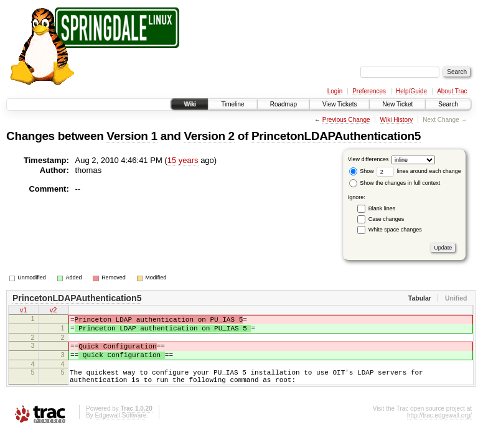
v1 (24, 311)
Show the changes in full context (395, 183)
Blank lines (382, 208)
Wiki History (397, 120)
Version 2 (209, 136)
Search (448, 104)
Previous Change (346, 120)
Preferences (369, 91)
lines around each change (419, 171)
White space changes (395, 230)
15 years (183, 160)
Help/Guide (411, 91)
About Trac (452, 91)
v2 (54, 311)
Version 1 (132, 136)
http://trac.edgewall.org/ (439, 428)
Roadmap (284, 104)
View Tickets (340, 104)
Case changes (387, 219)
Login (335, 91)
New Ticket (397, 104)
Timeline (232, 104)
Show (362, 171)
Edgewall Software (120, 428)
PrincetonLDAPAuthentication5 (336, 136)
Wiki (190, 104)
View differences (368, 159)
